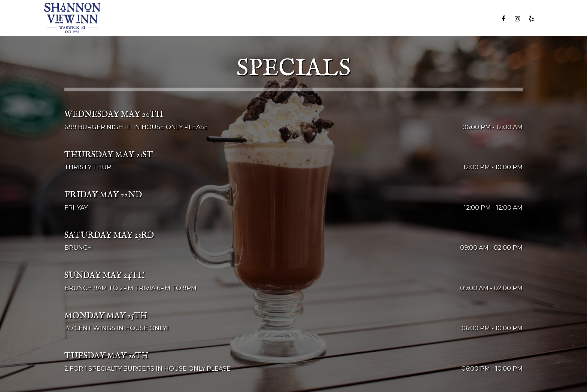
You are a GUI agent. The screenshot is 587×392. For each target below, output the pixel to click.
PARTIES (376, 19)
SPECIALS (310, 19)
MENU (249, 19)
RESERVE (478, 19)
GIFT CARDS (415, 19)
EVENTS (344, 19)
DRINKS (277, 19)
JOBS (449, 19)
